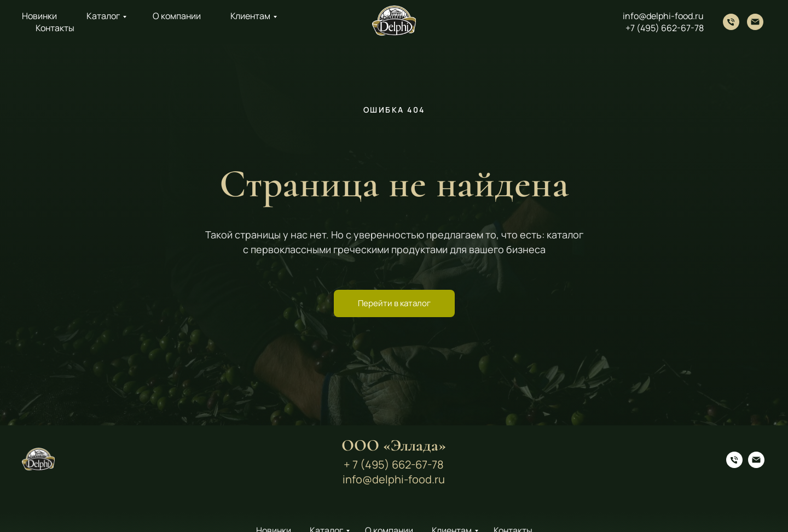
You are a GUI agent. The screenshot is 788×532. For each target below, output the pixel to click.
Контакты (55, 28)
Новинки (39, 16)
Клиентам (250, 16)
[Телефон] (731, 22)
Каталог (103, 16)
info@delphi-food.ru (663, 16)
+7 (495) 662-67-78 (665, 28)
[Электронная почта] (755, 22)
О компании (177, 16)
